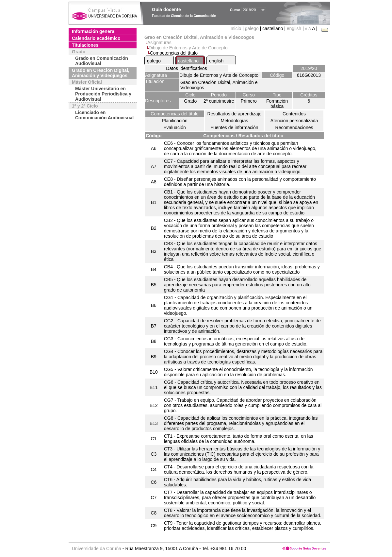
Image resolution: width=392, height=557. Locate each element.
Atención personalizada (294, 121)
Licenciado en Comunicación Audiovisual (104, 115)
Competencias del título (174, 114)
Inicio (237, 28)
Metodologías (234, 121)
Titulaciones (85, 45)
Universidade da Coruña (97, 549)
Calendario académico (96, 38)
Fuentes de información (234, 127)
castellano (188, 61)
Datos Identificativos (186, 68)
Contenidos (294, 114)
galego (252, 28)
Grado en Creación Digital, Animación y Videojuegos (101, 73)
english (294, 28)
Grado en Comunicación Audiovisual (102, 61)
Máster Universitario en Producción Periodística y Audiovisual (103, 94)
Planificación (175, 121)
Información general (94, 31)
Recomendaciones (294, 127)
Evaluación (175, 127)
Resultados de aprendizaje (235, 114)
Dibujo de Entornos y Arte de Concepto (188, 48)
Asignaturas (159, 42)
